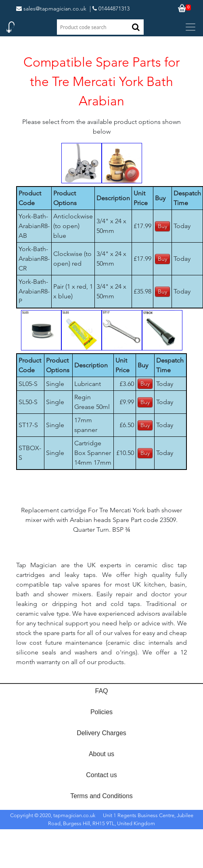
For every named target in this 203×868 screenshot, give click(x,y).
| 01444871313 (110, 8)
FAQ (101, 691)
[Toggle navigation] (190, 27)
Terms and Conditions (101, 796)
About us (101, 754)
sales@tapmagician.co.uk (51, 8)
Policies (101, 712)
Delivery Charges (101, 733)
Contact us (101, 775)
